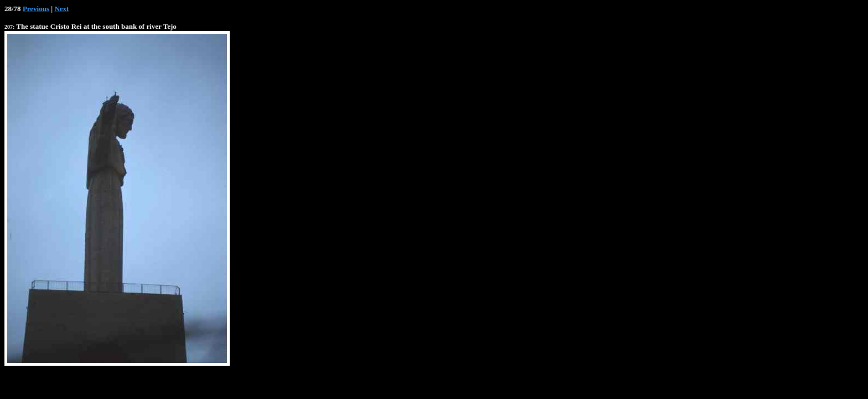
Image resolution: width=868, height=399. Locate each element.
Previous (36, 9)
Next (61, 9)
